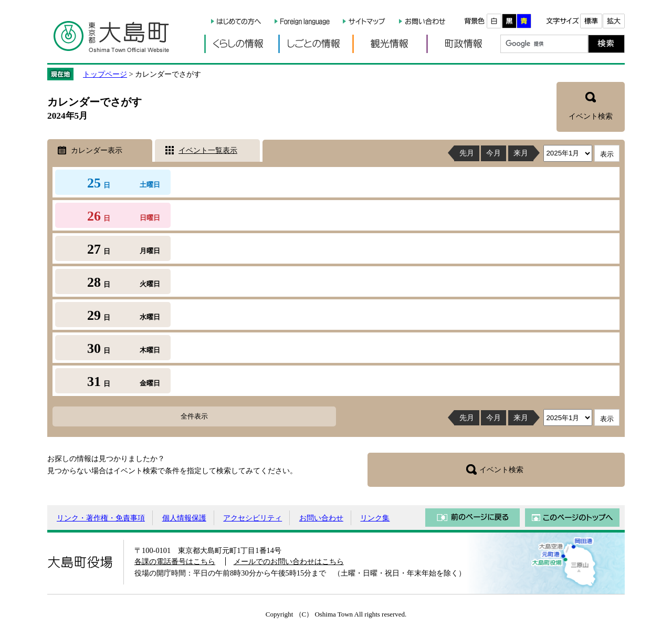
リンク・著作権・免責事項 (101, 518)
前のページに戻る (472, 518)
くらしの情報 (241, 44)
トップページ (105, 74)
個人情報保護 (184, 518)
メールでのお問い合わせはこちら (289, 561)
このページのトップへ (572, 518)
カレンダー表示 (97, 150)
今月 (493, 153)
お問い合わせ (321, 518)
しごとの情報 (315, 44)
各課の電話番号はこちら (175, 561)
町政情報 (463, 44)
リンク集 (375, 518)
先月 (467, 153)
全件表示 (194, 416)
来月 (521, 153)
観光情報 (389, 44)
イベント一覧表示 (208, 150)
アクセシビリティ (253, 518)
